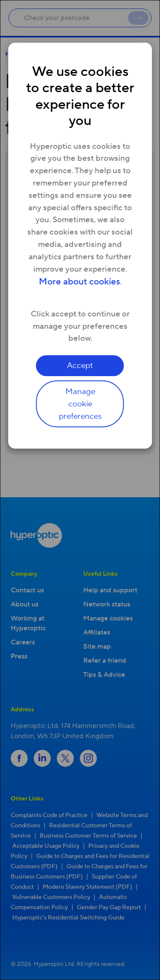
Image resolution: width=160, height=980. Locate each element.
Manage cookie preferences (80, 404)
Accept (80, 365)
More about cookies (79, 282)
